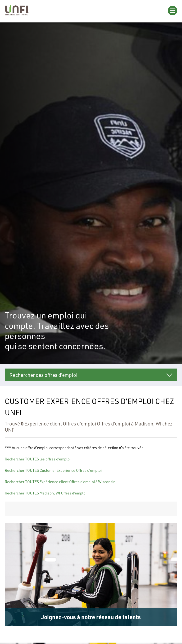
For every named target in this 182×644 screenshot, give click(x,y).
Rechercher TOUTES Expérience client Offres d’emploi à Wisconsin (60, 482)
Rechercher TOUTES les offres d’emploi (38, 459)
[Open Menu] (173, 11)
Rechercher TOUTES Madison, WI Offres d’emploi (46, 493)
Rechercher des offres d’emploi (43, 375)
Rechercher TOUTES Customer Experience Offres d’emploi (53, 470)
